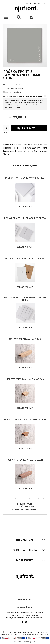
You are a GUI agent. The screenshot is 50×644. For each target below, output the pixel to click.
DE (43, 3)
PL (27, 3)
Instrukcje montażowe (13, 92)
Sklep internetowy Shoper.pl (36, 634)
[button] (6, 17)
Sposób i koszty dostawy (14, 89)
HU (46, 3)
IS (39, 3)
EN (31, 3)
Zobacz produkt (25, 207)
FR (35, 3)
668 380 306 (25, 600)
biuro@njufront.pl (25, 607)
